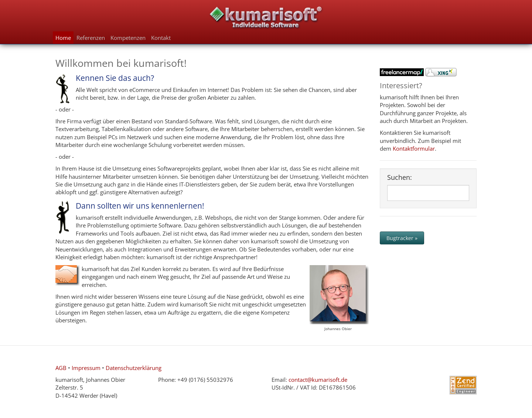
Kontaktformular (414, 148)
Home (63, 38)
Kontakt (161, 38)
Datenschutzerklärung (134, 368)
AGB (61, 368)
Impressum (86, 368)
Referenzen (91, 38)
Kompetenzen (128, 38)
